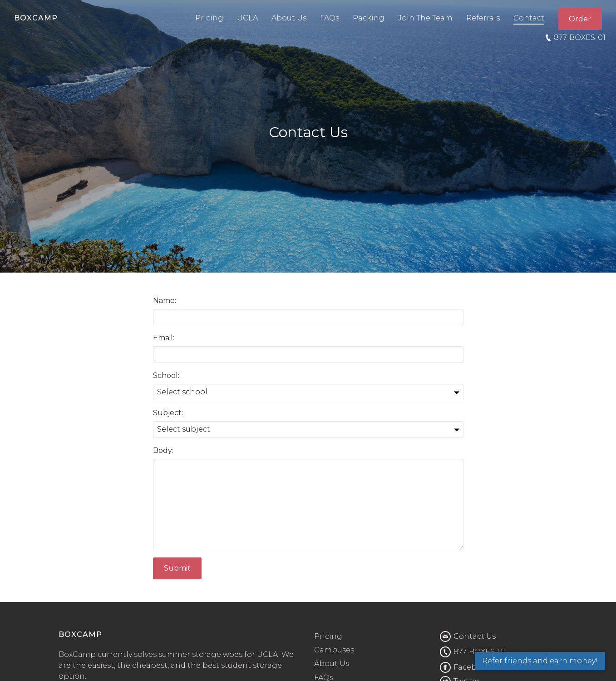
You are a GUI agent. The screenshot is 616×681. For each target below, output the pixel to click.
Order (580, 19)
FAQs (330, 18)
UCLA (247, 18)
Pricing (209, 18)
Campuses (334, 650)
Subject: (168, 413)
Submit (177, 568)
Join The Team (425, 18)
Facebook (472, 667)
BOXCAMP (36, 18)
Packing (369, 18)
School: (166, 375)
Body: (163, 450)
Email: (164, 338)
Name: (165, 301)
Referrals (483, 18)
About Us (289, 18)
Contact (529, 18)
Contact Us (475, 636)
